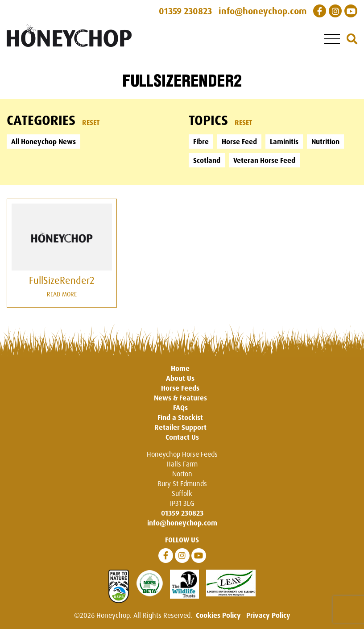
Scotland (207, 160)
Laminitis (284, 142)
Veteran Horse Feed (264, 160)
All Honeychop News (43, 142)
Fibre (201, 142)
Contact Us (182, 437)
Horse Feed (239, 142)
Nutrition (325, 142)
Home (180, 368)
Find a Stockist (180, 417)
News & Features (180, 398)
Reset (91, 122)
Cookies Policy (218, 615)
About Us (180, 378)
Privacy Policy (268, 615)
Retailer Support (180, 427)
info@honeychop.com (182, 523)
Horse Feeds (180, 388)
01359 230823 (182, 513)
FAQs (180, 408)
